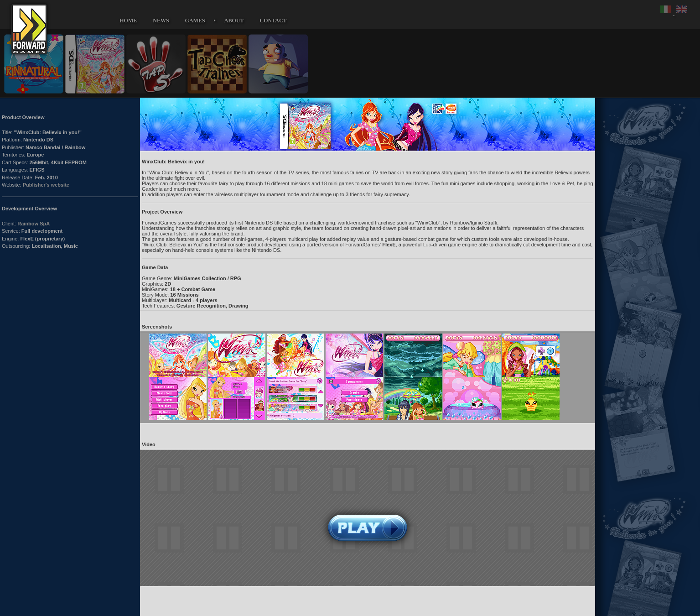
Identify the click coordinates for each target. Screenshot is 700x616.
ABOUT (234, 21)
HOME (128, 21)
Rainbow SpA (34, 224)
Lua (427, 245)
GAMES (195, 21)
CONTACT (273, 21)
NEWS (161, 21)
